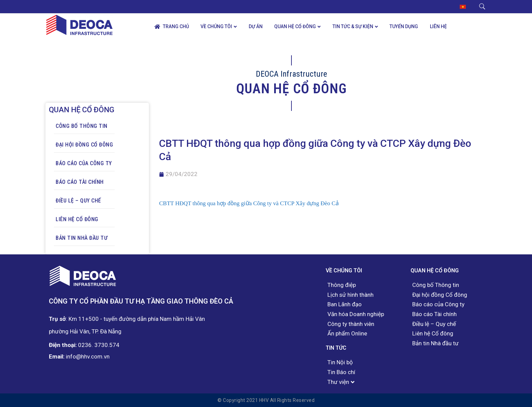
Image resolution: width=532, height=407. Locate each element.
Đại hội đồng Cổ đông (84, 145)
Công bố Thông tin (82, 126)
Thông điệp (342, 285)
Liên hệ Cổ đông (77, 219)
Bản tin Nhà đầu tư (82, 238)
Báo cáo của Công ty (84, 163)
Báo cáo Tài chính (80, 182)
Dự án (256, 26)
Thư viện (338, 382)
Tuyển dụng (404, 26)
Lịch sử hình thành (350, 295)
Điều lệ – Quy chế (78, 201)
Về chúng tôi (216, 26)
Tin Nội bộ (340, 362)
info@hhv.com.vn (88, 356)
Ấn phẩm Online (347, 334)
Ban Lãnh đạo (345, 304)
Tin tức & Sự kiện (353, 26)
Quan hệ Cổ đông (295, 26)
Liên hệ (438, 26)
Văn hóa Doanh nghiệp (356, 314)
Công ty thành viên (351, 324)
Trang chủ (172, 27)
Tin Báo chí (341, 372)
